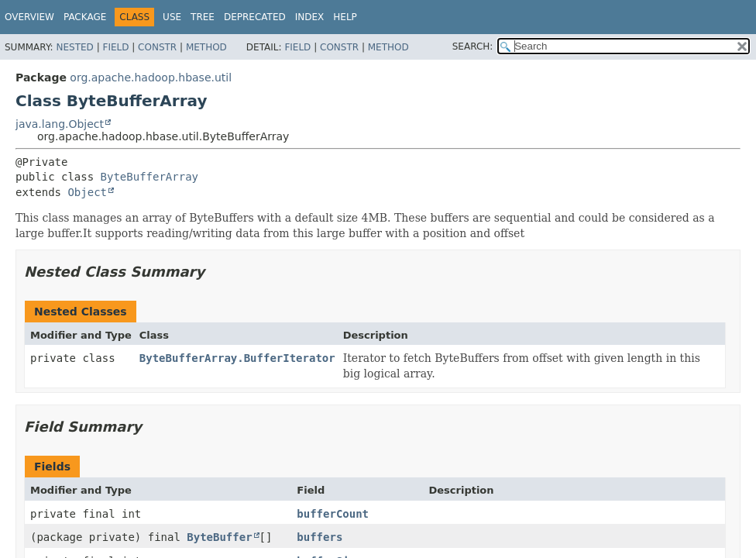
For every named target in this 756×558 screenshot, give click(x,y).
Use (172, 17)
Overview (29, 17)
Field (115, 47)
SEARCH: (473, 46)
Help (345, 17)
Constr (157, 47)
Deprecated (255, 17)
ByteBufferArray (149, 177)
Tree (203, 17)
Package (85, 17)
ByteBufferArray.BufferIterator (237, 358)
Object (87, 192)
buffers (320, 537)
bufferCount (333, 514)
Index (310, 17)
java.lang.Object (60, 124)
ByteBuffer (219, 537)
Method (206, 47)
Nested (74, 47)
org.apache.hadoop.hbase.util (151, 77)
